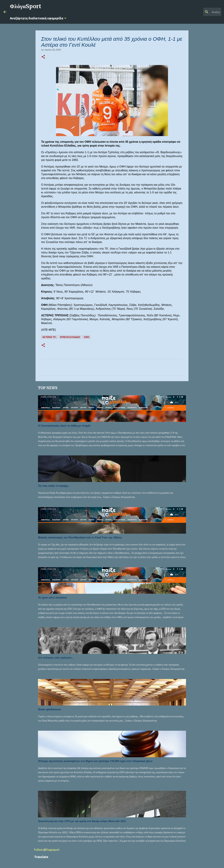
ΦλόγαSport (25, 6)
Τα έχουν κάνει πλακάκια (52, 598)
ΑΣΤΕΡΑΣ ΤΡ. (49, 337)
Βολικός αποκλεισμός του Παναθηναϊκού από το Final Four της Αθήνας (80, 537)
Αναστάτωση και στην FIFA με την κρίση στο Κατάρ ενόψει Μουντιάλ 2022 (82, 821)
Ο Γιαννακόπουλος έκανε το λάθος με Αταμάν (64, 426)
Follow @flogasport (47, 850)
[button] (43, 57)
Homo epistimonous (50, 709)
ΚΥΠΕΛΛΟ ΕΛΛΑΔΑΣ (70, 337)
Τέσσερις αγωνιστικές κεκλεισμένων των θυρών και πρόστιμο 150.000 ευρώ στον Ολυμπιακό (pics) (95, 761)
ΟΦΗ (87, 337)
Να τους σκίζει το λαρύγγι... (54, 486)
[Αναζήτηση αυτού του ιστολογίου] (203, 12)
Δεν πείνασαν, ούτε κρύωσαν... (56, 658)
